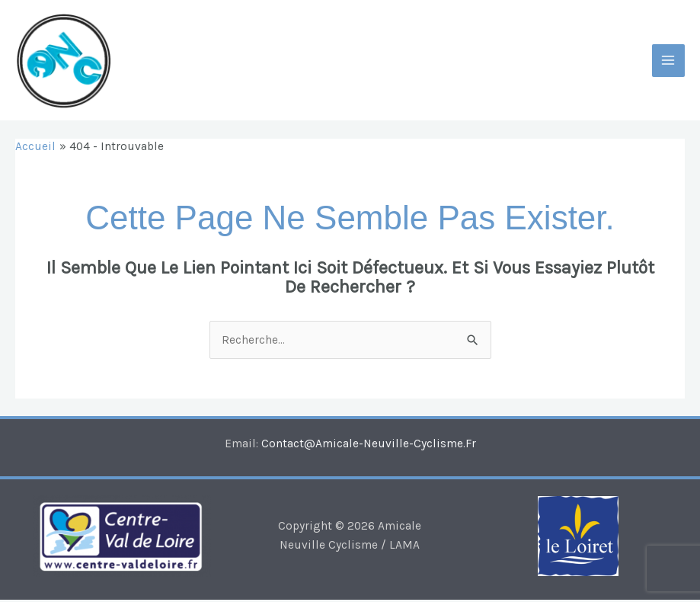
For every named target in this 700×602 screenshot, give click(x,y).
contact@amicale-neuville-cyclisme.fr (369, 446)
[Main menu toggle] (668, 61)
